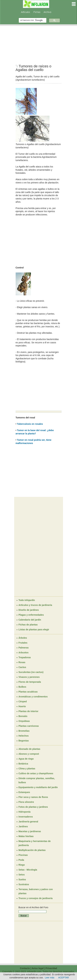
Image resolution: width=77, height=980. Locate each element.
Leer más (49, 978)
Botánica (23, 764)
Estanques (24, 792)
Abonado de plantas (29, 749)
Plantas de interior (28, 711)
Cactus (22, 667)
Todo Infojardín (27, 600)
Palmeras (24, 648)
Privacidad (51, 968)
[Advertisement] (39, 45)
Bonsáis (23, 716)
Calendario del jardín (30, 620)
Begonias (24, 741)
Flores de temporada (30, 682)
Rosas (22, 662)
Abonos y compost (29, 754)
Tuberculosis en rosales (30, 424)
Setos (22, 875)
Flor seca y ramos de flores (33, 797)
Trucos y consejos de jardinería (36, 898)
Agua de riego (26, 759)
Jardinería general (28, 822)
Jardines (23, 826)
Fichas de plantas (28, 625)
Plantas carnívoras (29, 726)
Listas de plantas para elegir (34, 630)
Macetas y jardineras (30, 831)
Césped (23, 701)
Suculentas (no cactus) (31, 672)
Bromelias (24, 731)
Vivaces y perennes (29, 677)
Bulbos (22, 687)
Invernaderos (26, 817)
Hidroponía (25, 812)
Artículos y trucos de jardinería (35, 605)
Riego (22, 865)
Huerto (22, 706)
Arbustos (24, 653)
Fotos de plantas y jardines (33, 807)
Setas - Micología (28, 870)
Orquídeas (24, 721)
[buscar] (32, 20)
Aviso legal (38, 968)
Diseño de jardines (29, 610)
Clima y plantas (27, 769)
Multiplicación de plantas (32, 850)
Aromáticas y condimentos (33, 697)
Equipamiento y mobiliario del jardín (38, 787)
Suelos (22, 879)
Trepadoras (25, 657)
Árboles (23, 638)
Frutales (23, 643)
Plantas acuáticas (28, 692)
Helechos (24, 736)
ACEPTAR (64, 978)
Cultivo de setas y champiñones (36, 773)
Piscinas (23, 855)
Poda (21, 860)
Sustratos (24, 884)
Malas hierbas (26, 836)
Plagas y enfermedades (31, 615)
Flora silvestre (26, 802)
